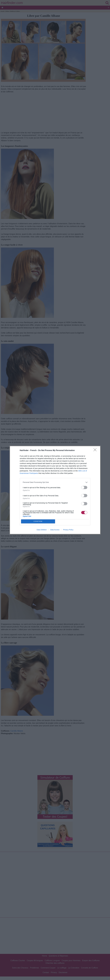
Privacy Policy (68, 530)
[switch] (84, 487)
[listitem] (55, 482)
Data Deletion (42, 530)
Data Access (55, 530)
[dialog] (55, 490)
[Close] (96, 451)
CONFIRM (38, 521)
